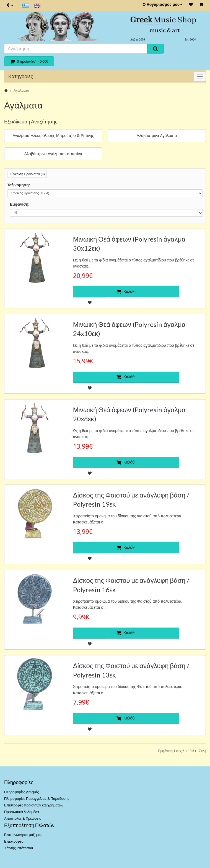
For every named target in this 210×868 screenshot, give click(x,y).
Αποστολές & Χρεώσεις (23, 818)
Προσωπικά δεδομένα (22, 812)
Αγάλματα (21, 90)
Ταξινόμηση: (19, 185)
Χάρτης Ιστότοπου (19, 848)
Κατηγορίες (21, 76)
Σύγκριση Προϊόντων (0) (27, 174)
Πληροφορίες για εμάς (22, 792)
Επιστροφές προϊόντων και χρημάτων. (34, 805)
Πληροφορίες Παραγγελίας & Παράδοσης (37, 799)
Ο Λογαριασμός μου (162, 4)
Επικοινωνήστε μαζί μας (23, 835)
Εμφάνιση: (20, 204)
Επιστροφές (14, 841)
